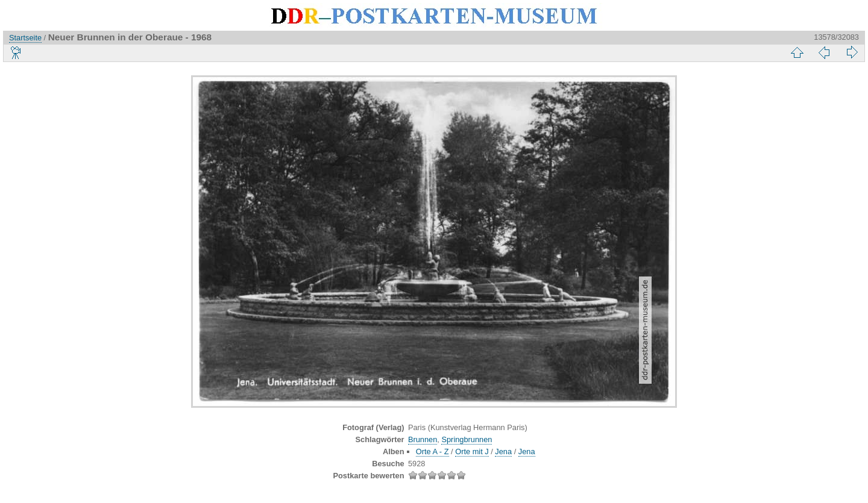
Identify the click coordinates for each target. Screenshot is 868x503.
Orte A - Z (432, 451)
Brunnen (423, 439)
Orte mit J (472, 451)
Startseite (25, 38)
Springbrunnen (467, 439)
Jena (503, 451)
